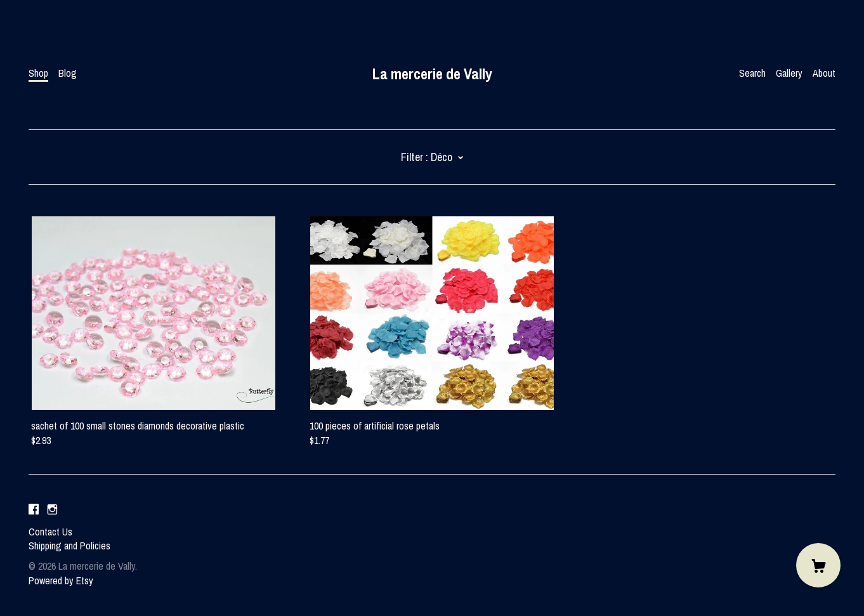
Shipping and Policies (69, 546)
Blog (68, 73)
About (824, 73)
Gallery (789, 73)
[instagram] (52, 510)
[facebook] (34, 510)
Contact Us (50, 532)
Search (752, 73)
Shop (38, 73)
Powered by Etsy (61, 580)
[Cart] (818, 565)
